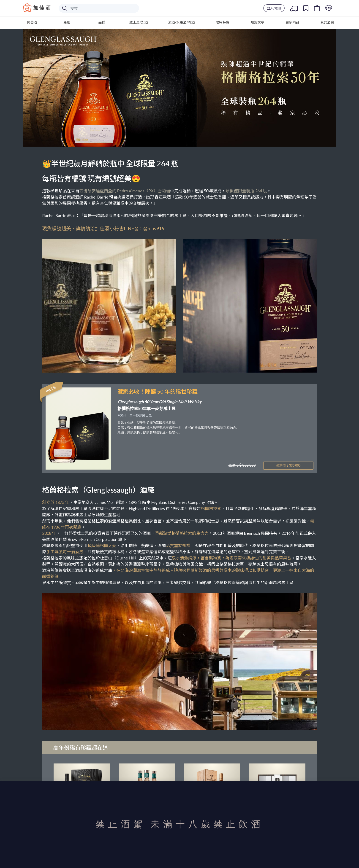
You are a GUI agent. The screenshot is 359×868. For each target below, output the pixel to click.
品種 (102, 22)
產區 (67, 22)
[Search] (99, 8)
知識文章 (257, 22)
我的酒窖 (327, 22)
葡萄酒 (32, 22)
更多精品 (292, 22)
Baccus (37, 8)
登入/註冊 (274, 8)
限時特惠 (223, 22)
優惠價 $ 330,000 (288, 465)
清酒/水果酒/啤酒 (181, 22)
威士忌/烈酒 (139, 22)
